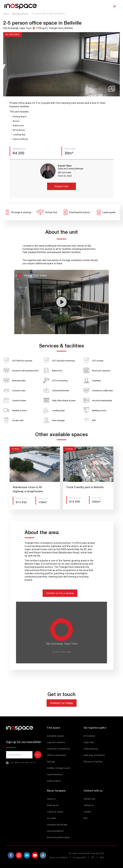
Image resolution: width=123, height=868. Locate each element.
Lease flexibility (55, 774)
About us (51, 799)
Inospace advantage (57, 825)
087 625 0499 (64, 173)
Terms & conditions (59, 857)
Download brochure (80, 212)
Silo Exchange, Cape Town (17, 28)
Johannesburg (91, 749)
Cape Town (89, 742)
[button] (115, 6)
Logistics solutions (56, 742)
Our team (51, 818)
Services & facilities (93, 762)
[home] (21, 6)
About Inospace (56, 791)
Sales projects (54, 781)
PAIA (102, 857)
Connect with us (93, 791)
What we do (53, 805)
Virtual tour (51, 212)
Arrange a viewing (21, 212)
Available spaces (20, 14)
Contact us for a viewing (60, 593)
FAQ (86, 818)
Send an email (65, 176)
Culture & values (55, 812)
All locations (90, 736)
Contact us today (62, 703)
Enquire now (61, 186)
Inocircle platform (55, 831)
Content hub (90, 799)
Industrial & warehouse (58, 749)
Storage (51, 762)
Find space (53, 728)
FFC (93, 857)
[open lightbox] (61, 64)
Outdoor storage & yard (59, 768)
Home (6, 14)
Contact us (89, 805)
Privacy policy (80, 857)
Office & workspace (56, 755)
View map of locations (94, 755)
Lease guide (109, 212)
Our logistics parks (95, 728)
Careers (88, 812)
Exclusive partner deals (58, 837)
